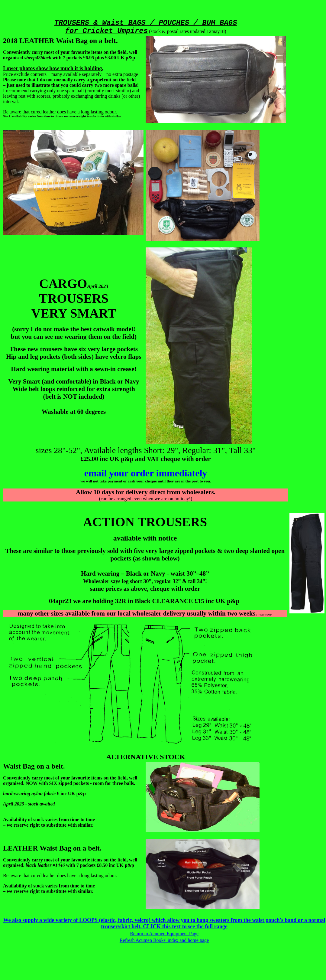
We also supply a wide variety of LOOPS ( (52, 920)
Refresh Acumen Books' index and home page (164, 940)
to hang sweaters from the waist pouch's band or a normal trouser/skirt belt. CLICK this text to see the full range (213, 923)
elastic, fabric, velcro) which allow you (146, 920)
